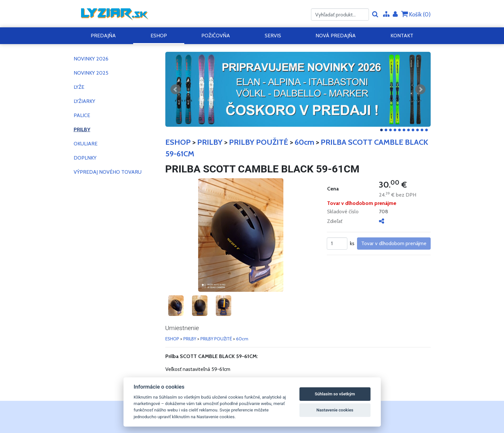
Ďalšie (420, 89)
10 (422, 130)
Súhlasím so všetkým (335, 394)
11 (426, 130)
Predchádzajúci (176, 89)
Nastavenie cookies (335, 410)
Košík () (416, 14)
